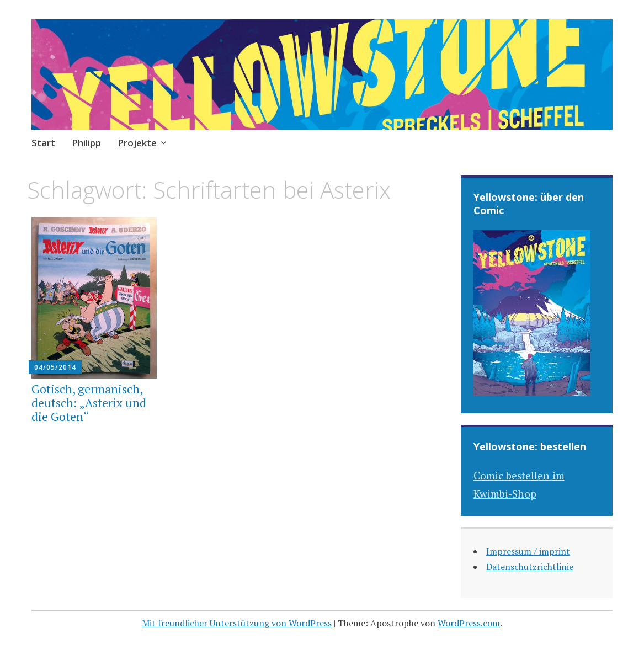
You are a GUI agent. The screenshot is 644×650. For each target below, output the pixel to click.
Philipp (86, 143)
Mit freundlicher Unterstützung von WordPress (237, 623)
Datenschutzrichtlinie (530, 567)
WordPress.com (469, 623)
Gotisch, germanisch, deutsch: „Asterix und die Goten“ (89, 403)
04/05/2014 (55, 367)
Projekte (137, 143)
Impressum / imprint (528, 551)
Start (43, 143)
